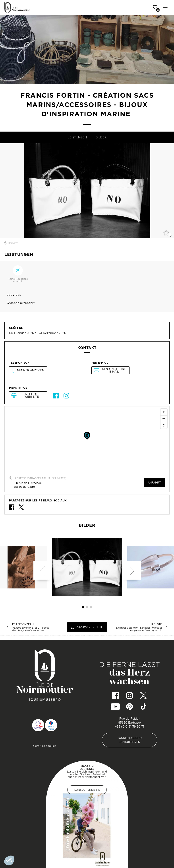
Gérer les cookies (45, 746)
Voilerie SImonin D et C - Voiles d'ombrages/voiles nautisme (31, 629)
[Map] (87, 440)
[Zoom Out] (164, 419)
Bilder (101, 137)
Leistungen (77, 137)
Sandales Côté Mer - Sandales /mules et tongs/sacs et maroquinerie (139, 629)
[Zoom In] (164, 412)
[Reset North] (164, 425)
